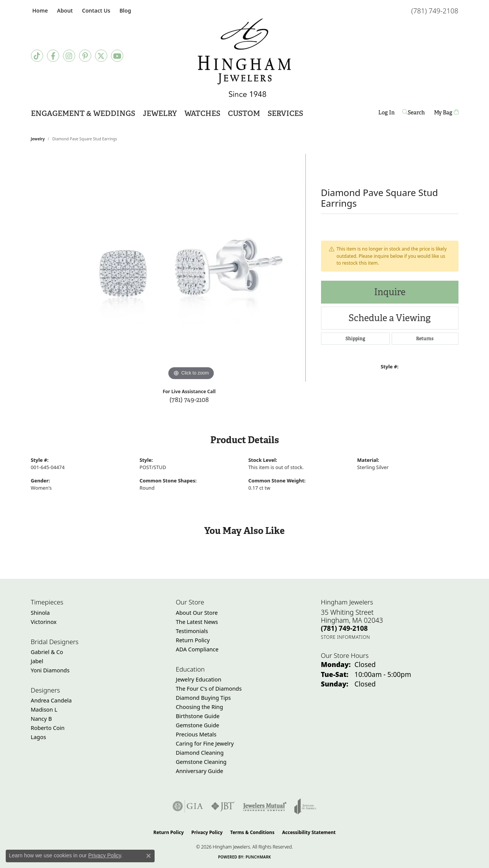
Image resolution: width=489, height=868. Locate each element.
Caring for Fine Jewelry (205, 743)
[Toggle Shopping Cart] (446, 113)
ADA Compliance (197, 649)
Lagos (39, 737)
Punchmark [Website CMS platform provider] (258, 857)
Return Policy (193, 640)
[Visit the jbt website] (223, 806)
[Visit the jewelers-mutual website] (265, 806)
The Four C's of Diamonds (209, 689)
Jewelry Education (199, 679)
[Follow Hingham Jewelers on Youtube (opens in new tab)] (117, 56)
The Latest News (197, 622)
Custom (244, 113)
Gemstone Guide (198, 725)
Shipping (355, 339)
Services (285, 113)
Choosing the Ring (200, 707)
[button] (64, 10)
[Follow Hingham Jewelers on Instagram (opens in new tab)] (69, 56)
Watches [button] (202, 113)
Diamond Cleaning (200, 753)
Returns (425, 339)
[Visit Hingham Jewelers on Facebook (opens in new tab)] (53, 56)
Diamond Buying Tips (203, 698)
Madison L (44, 710)
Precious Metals (196, 734)
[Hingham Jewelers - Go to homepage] (245, 58)
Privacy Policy (207, 832)
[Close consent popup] (148, 856)
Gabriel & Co (47, 652)
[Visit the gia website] (188, 806)
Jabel (37, 661)
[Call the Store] (345, 628)
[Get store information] (346, 637)
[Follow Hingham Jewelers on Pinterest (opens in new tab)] (85, 56)
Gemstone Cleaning (201, 762)
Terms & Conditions (252, 832)
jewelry (38, 139)
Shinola (40, 613)
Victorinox (44, 622)
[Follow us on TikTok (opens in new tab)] (37, 56)
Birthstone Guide (198, 716)
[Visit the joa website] (305, 806)
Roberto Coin (48, 728)
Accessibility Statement (309, 832)
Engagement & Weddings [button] (83, 113)
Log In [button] (387, 114)
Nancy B (41, 719)
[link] (40, 10)
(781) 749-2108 (189, 399)
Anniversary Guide (200, 771)
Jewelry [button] (160, 113)
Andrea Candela (51, 700)
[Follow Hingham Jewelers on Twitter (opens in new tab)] (101, 56)
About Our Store (197, 613)
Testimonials (192, 631)
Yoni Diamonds (50, 670)
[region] (191, 268)
